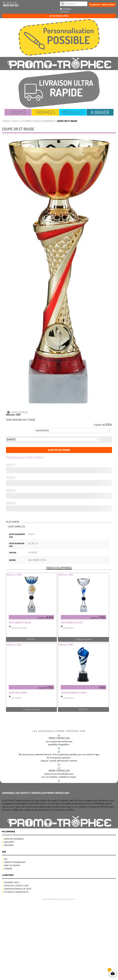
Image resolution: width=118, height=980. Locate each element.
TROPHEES (45, 112)
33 (37, 543)
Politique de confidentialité (16, 971)
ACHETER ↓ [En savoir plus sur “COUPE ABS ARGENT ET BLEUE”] (84, 709)
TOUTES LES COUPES (22, 121)
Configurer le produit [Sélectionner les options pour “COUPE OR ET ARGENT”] (31, 709)
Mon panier (9, 924)
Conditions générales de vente (18, 968)
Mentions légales (56, 978)
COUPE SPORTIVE (19, 412)
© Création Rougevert (69, 978)
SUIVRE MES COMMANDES (14, 918)
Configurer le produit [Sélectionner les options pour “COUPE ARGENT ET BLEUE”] (84, 639)
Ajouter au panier (59, 450)
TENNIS (24, 628)
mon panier (66, 10)
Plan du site (47, 978)
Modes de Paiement (12, 945)
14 (34, 534)
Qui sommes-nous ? (12, 961)
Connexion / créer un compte (102, 5)
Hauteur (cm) (10, 431)
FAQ (5, 938)
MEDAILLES (73, 112)
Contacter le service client (16, 965)
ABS (30, 560)
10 (29, 534)
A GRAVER (100, 112)
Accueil (7, 121)
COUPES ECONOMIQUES (44, 121)
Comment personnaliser (15, 941)
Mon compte (9, 921)
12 (31, 534)
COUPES (18, 112)
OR (29, 552)
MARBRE (36, 560)
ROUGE (34, 552)
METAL (43, 560)
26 (29, 543)
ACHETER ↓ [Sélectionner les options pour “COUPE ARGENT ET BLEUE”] (31, 639)
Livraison (8, 948)
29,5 (33, 543)
